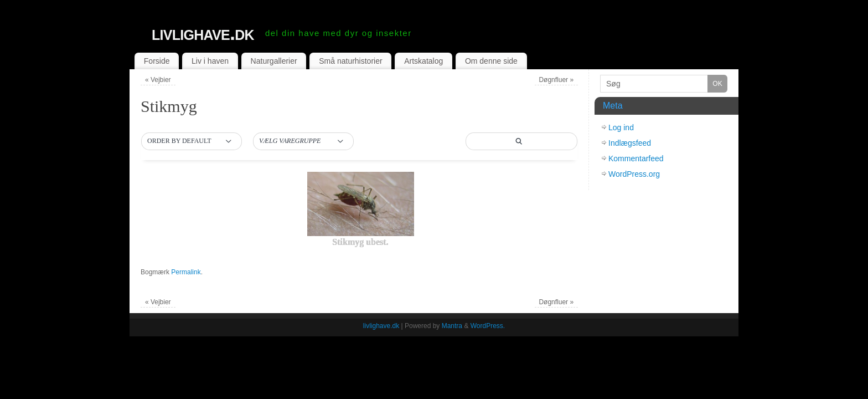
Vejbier (158, 80)
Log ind (621, 127)
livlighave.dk (203, 33)
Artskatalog (423, 61)
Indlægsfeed (630, 143)
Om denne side (491, 61)
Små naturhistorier (350, 61)
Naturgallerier (274, 61)
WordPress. (488, 326)
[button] (192, 141)
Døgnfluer (556, 80)
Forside (157, 61)
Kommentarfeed (636, 158)
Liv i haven (210, 61)
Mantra (452, 326)
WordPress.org (634, 174)
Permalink (186, 272)
